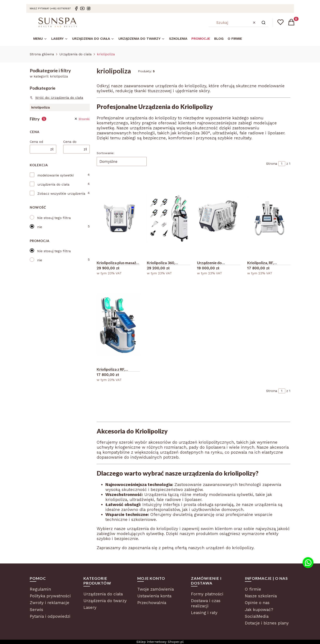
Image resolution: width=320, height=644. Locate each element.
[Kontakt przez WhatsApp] (308, 563)
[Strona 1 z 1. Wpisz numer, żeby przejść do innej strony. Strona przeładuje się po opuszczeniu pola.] (282, 164)
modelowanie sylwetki (56, 175)
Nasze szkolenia (261, 596)
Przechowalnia (152, 603)
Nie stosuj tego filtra (54, 218)
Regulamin (40, 589)
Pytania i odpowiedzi (50, 616)
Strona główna (42, 54)
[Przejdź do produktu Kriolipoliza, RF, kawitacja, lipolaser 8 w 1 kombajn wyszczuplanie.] (269, 218)
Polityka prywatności (50, 596)
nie (40, 227)
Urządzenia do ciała (75, 54)
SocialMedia (257, 616)
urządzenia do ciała (53, 184)
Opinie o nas (257, 603)
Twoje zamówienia (156, 589)
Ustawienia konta (154, 596)
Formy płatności (207, 594)
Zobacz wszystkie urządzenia (61, 194)
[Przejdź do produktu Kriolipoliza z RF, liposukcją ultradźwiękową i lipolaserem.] (118, 325)
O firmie (253, 589)
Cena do (70, 142)
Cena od (36, 142)
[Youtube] (82, 8)
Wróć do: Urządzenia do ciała (57, 98)
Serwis (36, 610)
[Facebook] (76, 8)
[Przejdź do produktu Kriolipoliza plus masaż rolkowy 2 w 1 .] (118, 218)
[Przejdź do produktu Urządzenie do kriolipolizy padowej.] (219, 218)
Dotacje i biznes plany (267, 623)
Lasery (90, 607)
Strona (272, 164)
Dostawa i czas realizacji (206, 603)
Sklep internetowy (160, 642)
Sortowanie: (105, 153)
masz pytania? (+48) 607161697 (50, 8)
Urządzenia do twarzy (105, 601)
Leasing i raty (204, 613)
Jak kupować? (259, 610)
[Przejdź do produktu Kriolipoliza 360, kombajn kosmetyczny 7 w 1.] (168, 218)
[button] (264, 23)
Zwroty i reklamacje (50, 603)
